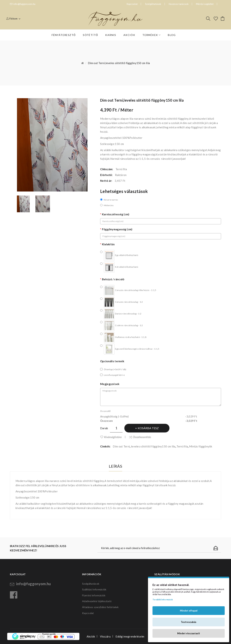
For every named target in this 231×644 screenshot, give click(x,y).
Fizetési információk (94, 595)
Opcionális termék (112, 361)
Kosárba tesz (148, 428)
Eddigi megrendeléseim (130, 636)
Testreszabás (189, 622)
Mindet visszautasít (189, 633)
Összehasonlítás (142, 437)
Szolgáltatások (153, 4)
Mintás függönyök (201, 446)
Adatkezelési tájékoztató (97, 601)
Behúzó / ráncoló (113, 279)
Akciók (91, 636)
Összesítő (105, 411)
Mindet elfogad (189, 611)
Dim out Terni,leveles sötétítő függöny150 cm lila (119, 63)
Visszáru (105, 636)
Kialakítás (108, 244)
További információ (163, 600)
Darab (104, 428)
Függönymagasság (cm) (117, 229)
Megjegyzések (110, 384)
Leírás (115, 466)
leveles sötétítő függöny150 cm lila (153, 446)
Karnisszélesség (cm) (116, 214)
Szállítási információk (94, 589)
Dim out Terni (121, 446)
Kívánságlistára (113, 437)
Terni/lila (182, 446)
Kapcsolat (88, 613)
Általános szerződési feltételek (100, 607)
